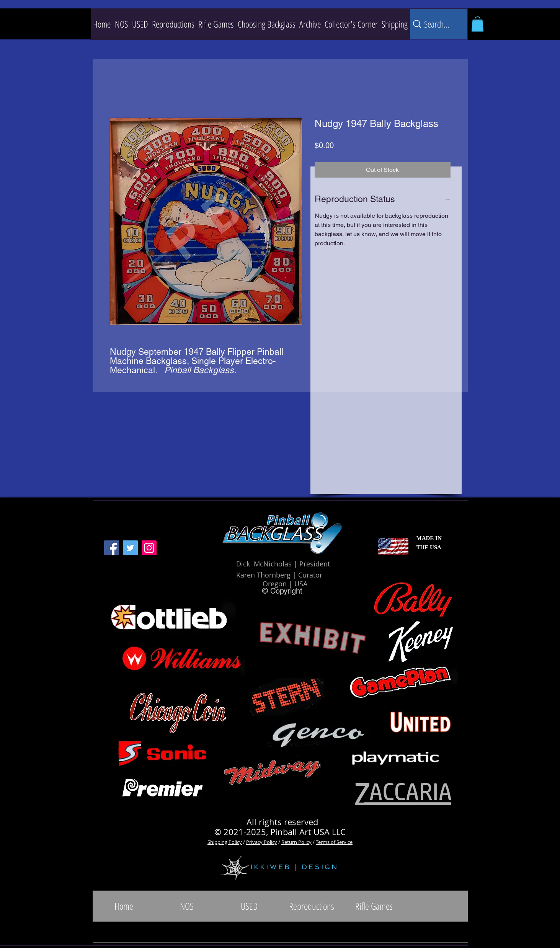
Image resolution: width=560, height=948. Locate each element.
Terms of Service (334, 842)
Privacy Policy (262, 842)
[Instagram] (149, 548)
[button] (173, 24)
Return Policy (296, 842)
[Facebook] (112, 548)
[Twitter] (130, 548)
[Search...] (438, 24)
